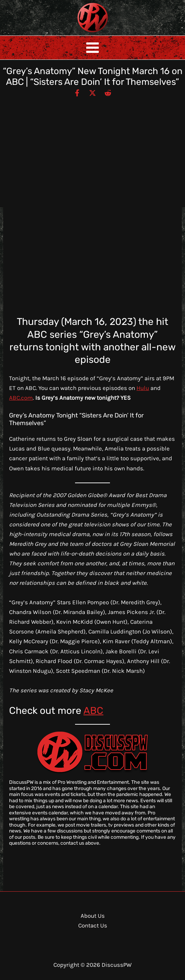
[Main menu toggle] (92, 48)
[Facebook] (77, 93)
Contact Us (93, 925)
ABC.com (21, 398)
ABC (93, 711)
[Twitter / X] (92, 93)
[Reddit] (108, 93)
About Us (93, 916)
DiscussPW (79, 33)
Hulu (143, 388)
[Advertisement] (92, 149)
